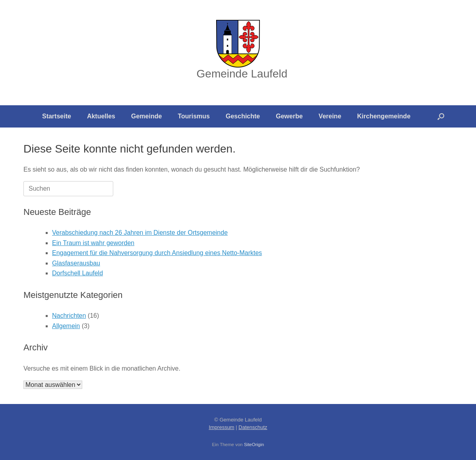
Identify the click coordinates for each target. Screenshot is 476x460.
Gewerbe (289, 116)
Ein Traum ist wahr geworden (93, 243)
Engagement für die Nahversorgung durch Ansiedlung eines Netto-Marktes (157, 253)
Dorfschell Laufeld (77, 273)
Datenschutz (253, 427)
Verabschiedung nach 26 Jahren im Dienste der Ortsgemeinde (140, 233)
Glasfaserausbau (76, 263)
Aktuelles (101, 116)
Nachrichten (69, 316)
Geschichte (243, 116)
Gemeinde (146, 116)
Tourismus (194, 116)
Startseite (57, 116)
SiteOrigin (254, 445)
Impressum (221, 427)
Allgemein (66, 326)
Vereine (330, 116)
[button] (441, 116)
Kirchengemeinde (384, 116)
